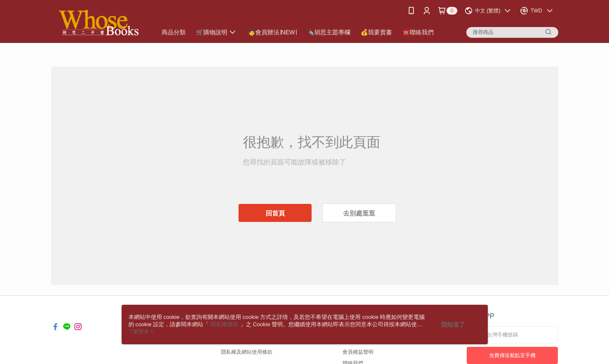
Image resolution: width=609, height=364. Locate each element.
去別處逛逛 (359, 213)
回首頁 (275, 213)
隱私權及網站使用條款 (247, 352)
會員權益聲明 (358, 352)
